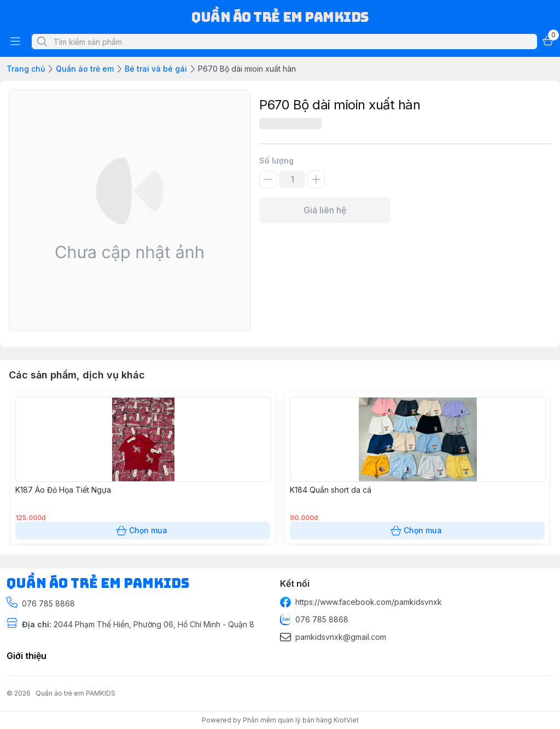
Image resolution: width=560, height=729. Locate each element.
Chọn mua (143, 530)
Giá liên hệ (325, 210)
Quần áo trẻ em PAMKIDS (75, 693)
